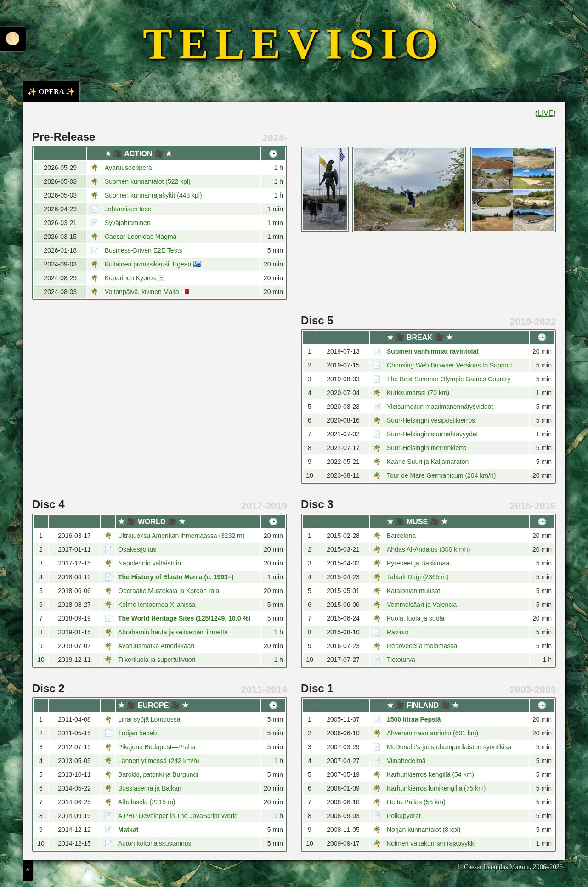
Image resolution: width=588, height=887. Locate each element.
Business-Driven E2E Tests (144, 250)
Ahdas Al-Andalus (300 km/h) (428, 549)
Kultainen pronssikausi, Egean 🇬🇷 (153, 264)
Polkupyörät (404, 816)
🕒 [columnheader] (273, 154)
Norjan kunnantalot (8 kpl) (424, 830)
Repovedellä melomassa (422, 646)
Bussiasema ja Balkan (150, 788)
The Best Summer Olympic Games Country (449, 379)
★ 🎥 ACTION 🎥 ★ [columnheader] (139, 154)
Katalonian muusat (413, 591)
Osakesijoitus (137, 549)
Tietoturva (401, 660)
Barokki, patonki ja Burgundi (158, 774)
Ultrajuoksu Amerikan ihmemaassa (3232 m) (181, 536)
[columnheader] (60, 154)
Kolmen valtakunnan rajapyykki (431, 843)
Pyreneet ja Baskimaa (418, 563)
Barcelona (401, 536)
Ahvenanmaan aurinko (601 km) (433, 733)
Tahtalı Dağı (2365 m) (418, 577)
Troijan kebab (137, 733)
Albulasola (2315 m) (147, 802)
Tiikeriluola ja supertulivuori (157, 660)
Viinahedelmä (406, 761)
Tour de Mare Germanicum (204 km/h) (441, 475)
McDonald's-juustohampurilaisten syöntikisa (449, 747)
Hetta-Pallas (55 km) (416, 802)
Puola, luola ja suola (416, 618)
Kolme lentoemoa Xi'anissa (157, 605)
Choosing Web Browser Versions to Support (449, 365)
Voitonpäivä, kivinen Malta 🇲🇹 (147, 292)
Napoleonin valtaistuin (150, 563)
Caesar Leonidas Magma (141, 237)
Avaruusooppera (128, 168)
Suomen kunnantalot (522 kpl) (148, 181)
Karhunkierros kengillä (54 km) (430, 774)
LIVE (546, 113)
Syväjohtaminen (128, 223)
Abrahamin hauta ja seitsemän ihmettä (173, 632)
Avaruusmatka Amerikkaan (156, 646)
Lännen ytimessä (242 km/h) (159, 761)
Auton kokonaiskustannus (155, 843)
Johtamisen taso (128, 209)
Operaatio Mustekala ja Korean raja (169, 591)
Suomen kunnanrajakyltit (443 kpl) (153, 195)
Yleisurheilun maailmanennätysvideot (440, 407)
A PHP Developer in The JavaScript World (178, 816)
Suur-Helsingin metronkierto (427, 448)
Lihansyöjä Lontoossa (149, 719)
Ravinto (398, 632)
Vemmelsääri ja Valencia (422, 605)
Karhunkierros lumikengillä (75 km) (436, 788)
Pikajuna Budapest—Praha (157, 747)
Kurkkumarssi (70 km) (418, 393)
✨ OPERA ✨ (51, 92)
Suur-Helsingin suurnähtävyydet (432, 434)
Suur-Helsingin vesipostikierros (431, 420)
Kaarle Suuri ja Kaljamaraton (428, 462)
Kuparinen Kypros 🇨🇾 (135, 278)
